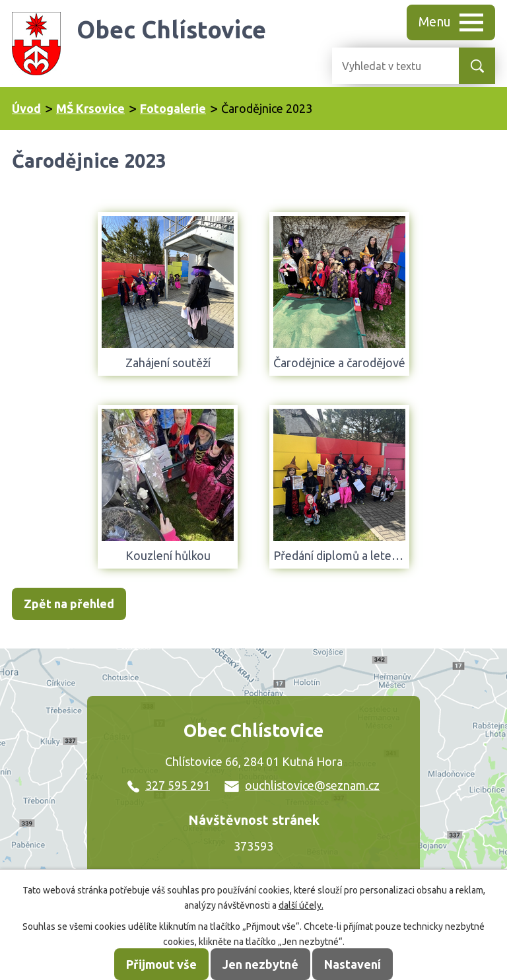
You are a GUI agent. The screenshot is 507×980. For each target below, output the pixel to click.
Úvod (26, 108)
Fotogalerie (173, 108)
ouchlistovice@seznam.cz (302, 785)
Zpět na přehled (69, 604)
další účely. (301, 905)
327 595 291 (169, 785)
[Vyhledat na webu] (385, 66)
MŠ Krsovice (90, 108)
